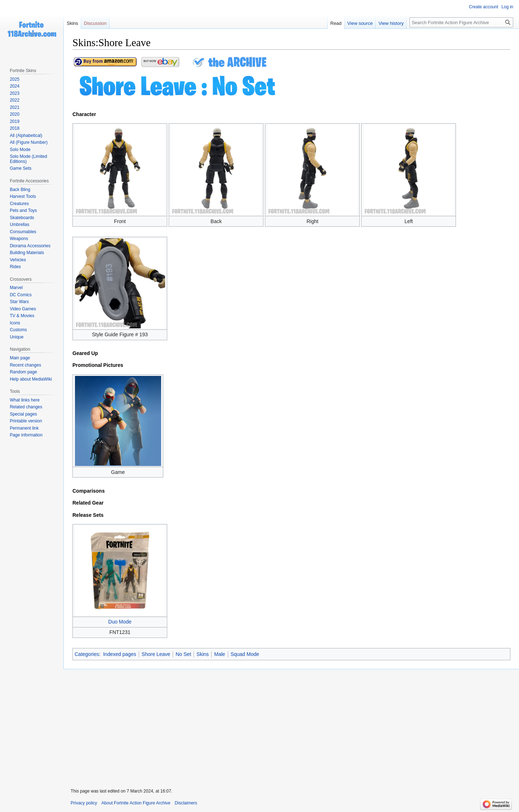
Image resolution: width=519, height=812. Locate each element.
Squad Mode (245, 654)
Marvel (16, 288)
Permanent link (24, 428)
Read (336, 23)
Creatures (19, 204)
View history (391, 23)
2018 (15, 128)
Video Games (23, 309)
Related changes (26, 407)
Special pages (23, 414)
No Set (183, 654)
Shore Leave (156, 654)
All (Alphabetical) (26, 136)
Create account (483, 7)
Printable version (26, 421)
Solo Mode (20, 150)
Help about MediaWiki (31, 379)
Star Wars (19, 302)
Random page (23, 372)
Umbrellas (19, 225)
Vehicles (18, 260)
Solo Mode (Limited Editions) (28, 159)
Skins (203, 654)
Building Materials (27, 253)
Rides (15, 267)
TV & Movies (22, 316)
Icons (15, 323)
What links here (25, 400)
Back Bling (20, 190)
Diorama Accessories (30, 246)
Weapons (19, 239)
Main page (20, 358)
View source (360, 23)
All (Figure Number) (29, 142)
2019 (15, 121)
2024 (15, 86)
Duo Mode (120, 622)
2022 (15, 100)
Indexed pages (120, 654)
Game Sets (21, 168)
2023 (15, 93)
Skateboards (22, 218)
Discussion (95, 23)
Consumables (23, 232)
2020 (15, 114)
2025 (15, 79)
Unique (17, 337)
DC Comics (21, 295)
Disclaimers (186, 803)
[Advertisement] (291, 724)
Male (219, 654)
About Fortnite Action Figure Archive (136, 803)
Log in (507, 7)
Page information (26, 435)
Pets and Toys (23, 210)
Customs (18, 330)
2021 (15, 107)
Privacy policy (84, 803)
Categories (87, 654)
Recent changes (25, 365)
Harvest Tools (23, 196)
